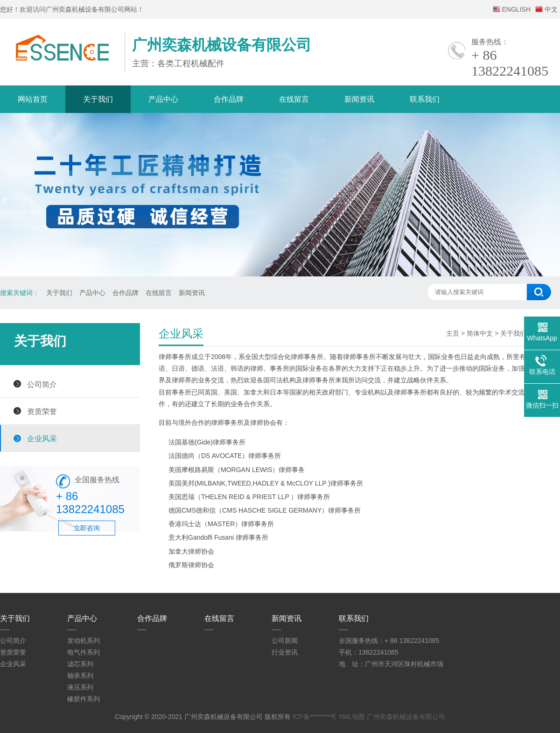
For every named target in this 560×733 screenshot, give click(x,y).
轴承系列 (80, 676)
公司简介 (42, 384)
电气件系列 (84, 652)
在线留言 (294, 99)
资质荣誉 (42, 411)
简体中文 (480, 333)
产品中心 (163, 99)
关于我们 (98, 99)
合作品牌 (229, 99)
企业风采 (42, 438)
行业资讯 (285, 652)
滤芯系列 (80, 664)
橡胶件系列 (84, 699)
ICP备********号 (315, 717)
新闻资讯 (359, 99)
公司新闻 (285, 641)
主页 (453, 333)
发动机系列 (84, 641)
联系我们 (425, 99)
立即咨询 (87, 528)
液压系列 (80, 687)
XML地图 (352, 717)
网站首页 (33, 99)
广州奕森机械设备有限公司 (406, 717)
